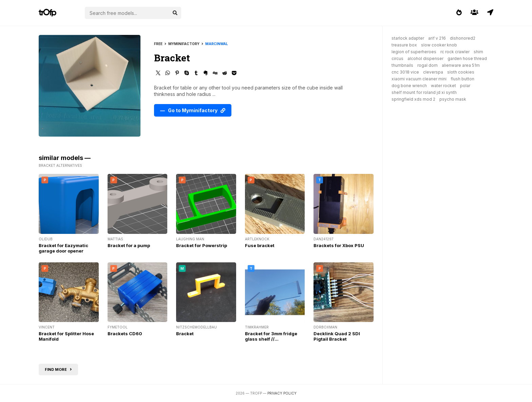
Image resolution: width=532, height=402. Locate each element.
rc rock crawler (455, 52)
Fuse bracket (260, 245)
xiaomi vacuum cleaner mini (419, 79)
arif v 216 (437, 38)
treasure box (404, 45)
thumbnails (402, 65)
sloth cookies (461, 72)
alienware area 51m (461, 65)
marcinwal (217, 44)
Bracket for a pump (129, 245)
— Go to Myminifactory (193, 110)
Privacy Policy (282, 393)
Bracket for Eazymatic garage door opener (63, 248)
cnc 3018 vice (405, 72)
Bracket (185, 334)
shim (478, 52)
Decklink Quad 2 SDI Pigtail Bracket (337, 336)
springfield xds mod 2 (413, 99)
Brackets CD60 (125, 334)
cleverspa (433, 72)
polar (465, 86)
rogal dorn (427, 65)
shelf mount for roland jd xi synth (424, 92)
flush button (462, 79)
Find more (58, 369)
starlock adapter (408, 38)
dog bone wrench (409, 86)
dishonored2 (463, 38)
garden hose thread (467, 58)
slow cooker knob (439, 45)
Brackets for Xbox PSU (339, 245)
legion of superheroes (414, 52)
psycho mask (453, 99)
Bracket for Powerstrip (202, 245)
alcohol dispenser (425, 58)
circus (397, 58)
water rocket (443, 86)
